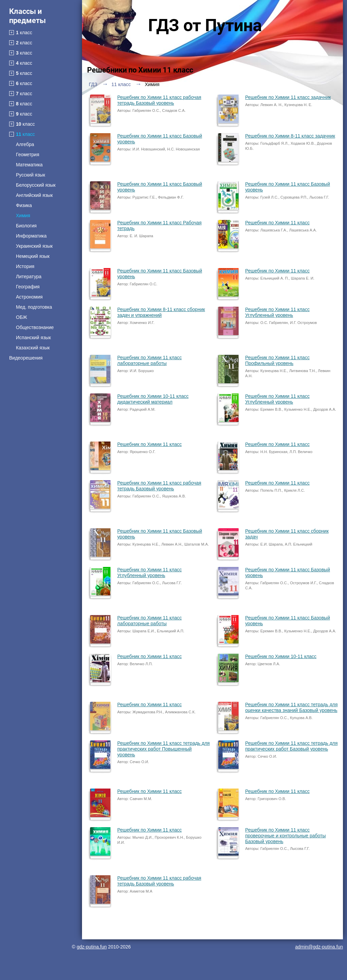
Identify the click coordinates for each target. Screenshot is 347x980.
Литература (29, 277)
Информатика (31, 236)
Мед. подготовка (34, 307)
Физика (24, 205)
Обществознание (35, 327)
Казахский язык (33, 348)
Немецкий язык (33, 256)
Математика (29, 165)
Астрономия (29, 297)
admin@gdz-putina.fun (319, 947)
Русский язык (30, 175)
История (25, 266)
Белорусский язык (36, 185)
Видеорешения (26, 358)
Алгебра (25, 144)
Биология (26, 226)
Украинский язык (34, 246)
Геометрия (28, 155)
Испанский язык (33, 338)
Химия (23, 216)
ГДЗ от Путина (205, 25)
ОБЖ (22, 317)
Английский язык (34, 195)
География (28, 287)
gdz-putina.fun (92, 947)
